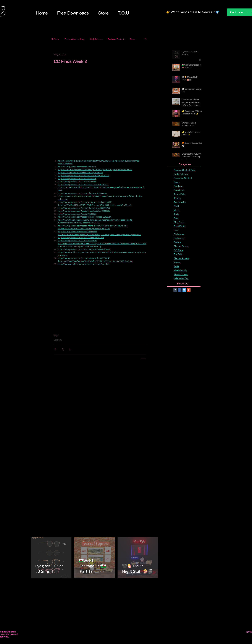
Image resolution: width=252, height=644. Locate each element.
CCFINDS (58, 340)
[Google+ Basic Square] (189, 290)
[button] (73, 13)
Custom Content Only (74, 39)
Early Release (96, 39)
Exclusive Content (116, 39)
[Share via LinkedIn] (70, 349)
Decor (133, 39)
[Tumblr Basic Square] (175, 290)
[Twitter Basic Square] (184, 290)
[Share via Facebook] (55, 349)
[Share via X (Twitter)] (63, 349)
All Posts (55, 39)
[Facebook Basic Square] (180, 290)
